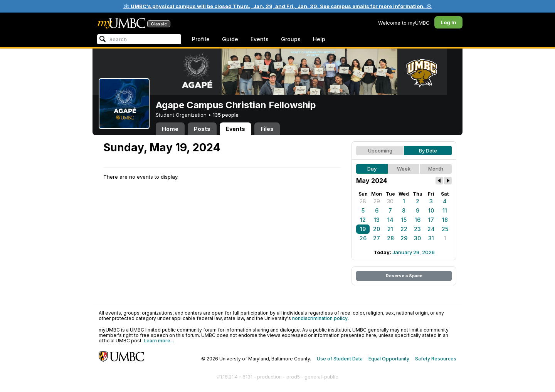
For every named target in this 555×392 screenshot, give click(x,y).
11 (445, 210)
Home (170, 129)
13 (377, 220)
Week (404, 169)
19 (363, 229)
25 (445, 229)
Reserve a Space (404, 276)
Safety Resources (436, 359)
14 (390, 220)
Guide (230, 39)
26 (363, 238)
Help (319, 39)
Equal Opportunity (389, 359)
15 (404, 220)
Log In (448, 22)
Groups (291, 39)
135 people (226, 115)
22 (404, 229)
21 (390, 229)
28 (363, 201)
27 (377, 238)
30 (390, 201)
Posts (202, 129)
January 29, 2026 (414, 252)
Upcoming (380, 151)
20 (377, 229)
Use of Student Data (340, 359)
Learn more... (159, 341)
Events (260, 39)
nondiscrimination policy (320, 318)
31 (431, 238)
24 (431, 229)
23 (417, 229)
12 (363, 220)
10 (431, 210)
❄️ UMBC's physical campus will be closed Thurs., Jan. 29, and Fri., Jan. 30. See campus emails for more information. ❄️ (278, 6)
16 (418, 220)
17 (431, 220)
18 (445, 220)
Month (436, 169)
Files (267, 129)
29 (377, 201)
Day (372, 169)
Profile (201, 39)
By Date (428, 151)
